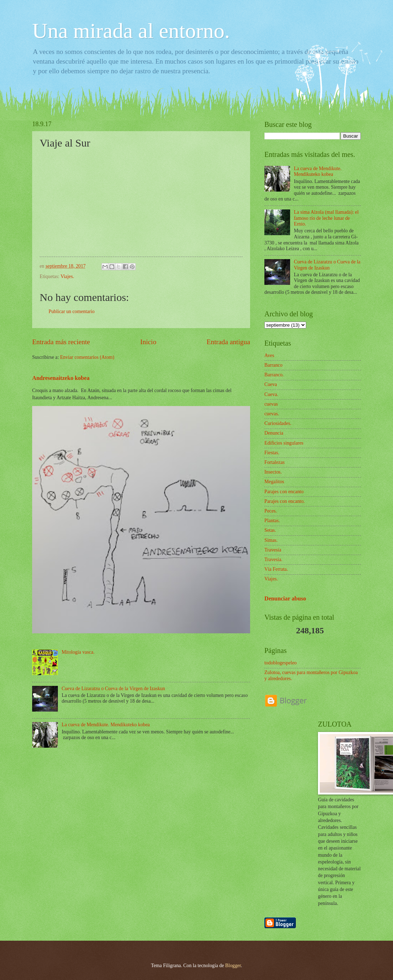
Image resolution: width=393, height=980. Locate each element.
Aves (269, 355)
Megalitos (274, 482)
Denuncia (274, 433)
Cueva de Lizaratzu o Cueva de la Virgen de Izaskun (113, 689)
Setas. (270, 530)
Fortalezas (275, 462)
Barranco (273, 365)
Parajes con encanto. (285, 501)
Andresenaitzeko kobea (61, 378)
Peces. (271, 511)
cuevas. (272, 414)
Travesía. (273, 560)
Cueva (271, 384)
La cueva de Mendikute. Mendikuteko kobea (106, 725)
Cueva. (271, 394)
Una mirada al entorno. (131, 31)
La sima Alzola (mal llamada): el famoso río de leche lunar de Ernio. (326, 218)
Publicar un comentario (72, 311)
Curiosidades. (278, 423)
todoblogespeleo (280, 663)
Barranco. (274, 375)
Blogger (233, 966)
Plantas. (272, 521)
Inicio (148, 342)
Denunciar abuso (285, 598)
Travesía (273, 550)
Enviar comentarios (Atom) (87, 357)
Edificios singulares (284, 443)
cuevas (271, 404)
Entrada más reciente (61, 342)
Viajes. (67, 276)
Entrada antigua (228, 342)
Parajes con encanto (284, 492)
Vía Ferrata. (276, 569)
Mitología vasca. (78, 652)
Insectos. (273, 472)
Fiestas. (272, 453)
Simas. (271, 540)
